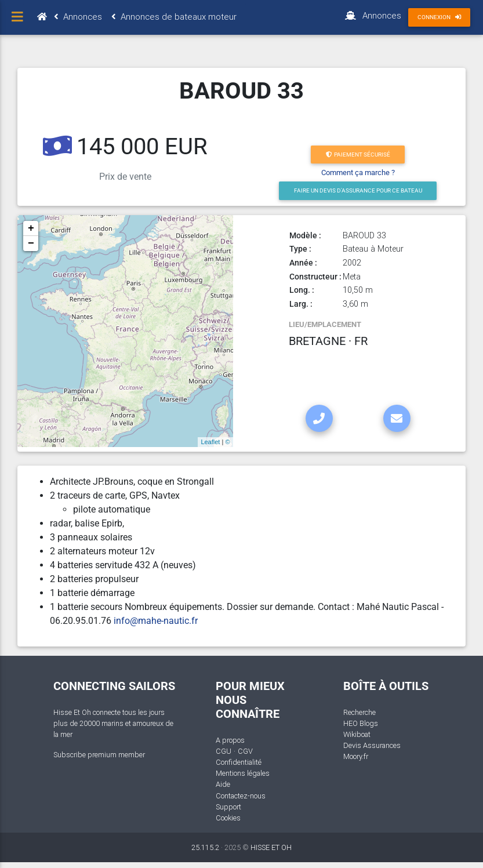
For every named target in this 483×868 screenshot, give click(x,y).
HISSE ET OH (271, 847)
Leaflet (210, 442)
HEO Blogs (361, 723)
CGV (245, 751)
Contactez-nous (241, 796)
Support (228, 807)
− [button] (31, 244)
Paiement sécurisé (358, 155)
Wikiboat (357, 734)
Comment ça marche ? (358, 172)
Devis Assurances (372, 745)
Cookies (228, 818)
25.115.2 (205, 847)
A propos (230, 740)
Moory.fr (356, 756)
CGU (224, 751)
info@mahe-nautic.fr (156, 621)
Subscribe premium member (99, 755)
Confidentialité (239, 762)
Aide (223, 784)
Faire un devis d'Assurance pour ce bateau (358, 190)
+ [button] (31, 228)
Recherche (359, 712)
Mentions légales (243, 773)
